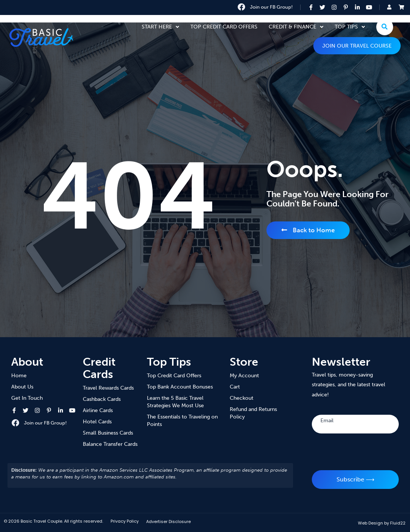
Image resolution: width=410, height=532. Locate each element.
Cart (235, 387)
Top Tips (350, 27)
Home (19, 376)
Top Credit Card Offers (224, 27)
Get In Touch (27, 398)
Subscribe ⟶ (355, 479)
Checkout (242, 398)
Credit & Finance (296, 27)
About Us (22, 387)
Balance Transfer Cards (110, 444)
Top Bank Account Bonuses (180, 387)
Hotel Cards (97, 422)
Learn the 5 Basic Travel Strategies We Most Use (175, 402)
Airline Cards (98, 410)
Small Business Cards (108, 433)
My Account (244, 376)
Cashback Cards (102, 399)
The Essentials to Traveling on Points (182, 421)
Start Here (160, 27)
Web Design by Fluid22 (382, 523)
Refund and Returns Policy (253, 413)
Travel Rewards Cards (108, 388)
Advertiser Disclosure (168, 522)
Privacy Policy (125, 521)
